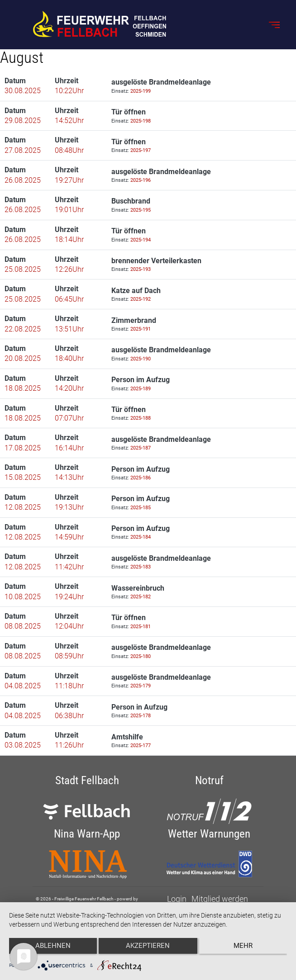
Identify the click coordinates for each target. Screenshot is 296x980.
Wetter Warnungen (209, 834)
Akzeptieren (148, 949)
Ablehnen (50, 949)
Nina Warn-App (87, 834)
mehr (246, 949)
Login (177, 899)
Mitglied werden (220, 899)
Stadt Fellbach (87, 780)
